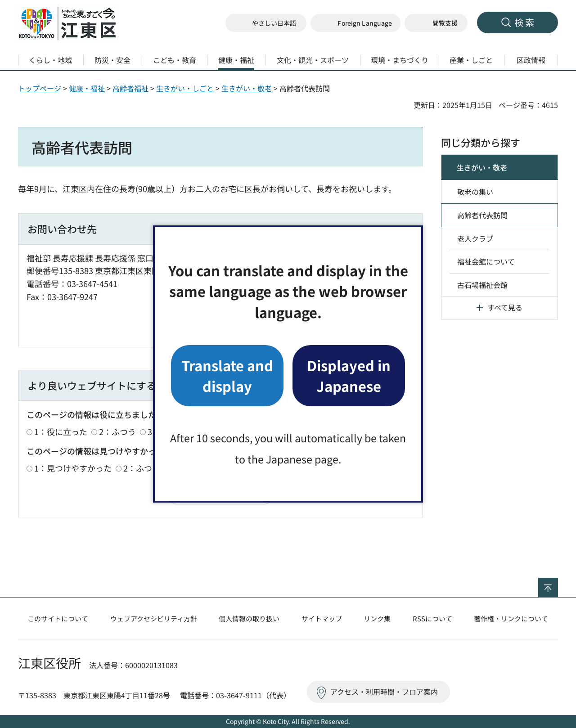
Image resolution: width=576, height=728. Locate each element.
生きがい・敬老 (247, 88)
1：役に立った (61, 431)
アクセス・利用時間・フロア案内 (384, 692)
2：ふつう (117, 431)
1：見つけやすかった (73, 468)
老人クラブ (475, 238)
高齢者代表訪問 (482, 215)
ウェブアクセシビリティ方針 (154, 618)
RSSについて (432, 618)
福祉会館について (486, 261)
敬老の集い (475, 192)
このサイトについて (58, 618)
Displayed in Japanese (349, 375)
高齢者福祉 (130, 88)
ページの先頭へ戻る (558, 584)
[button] (355, 23)
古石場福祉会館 (482, 285)
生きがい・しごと (185, 88)
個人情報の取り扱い (249, 618)
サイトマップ (322, 618)
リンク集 (377, 618)
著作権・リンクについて (511, 618)
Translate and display (227, 375)
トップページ (40, 88)
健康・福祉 (87, 88)
